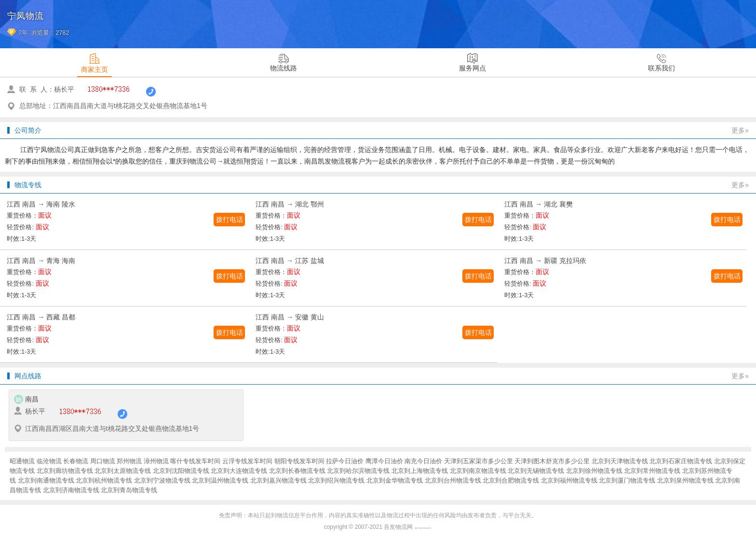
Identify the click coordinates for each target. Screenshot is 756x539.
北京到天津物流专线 (620, 461)
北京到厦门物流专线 (627, 480)
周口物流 (103, 461)
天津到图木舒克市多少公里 (552, 461)
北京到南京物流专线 (478, 471)
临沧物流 (49, 461)
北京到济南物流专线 (71, 490)
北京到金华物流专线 (395, 480)
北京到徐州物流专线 (594, 471)
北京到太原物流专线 (123, 471)
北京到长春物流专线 (297, 471)
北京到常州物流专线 (652, 471)
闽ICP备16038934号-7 (424, 528)
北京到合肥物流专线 (511, 480)
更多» (740, 130)
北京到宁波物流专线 (162, 480)
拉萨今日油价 (345, 461)
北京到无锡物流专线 (536, 471)
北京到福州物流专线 (569, 480)
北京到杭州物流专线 (104, 480)
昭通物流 (22, 461)
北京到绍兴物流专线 (336, 480)
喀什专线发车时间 (195, 461)
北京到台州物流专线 (453, 480)
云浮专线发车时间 (247, 461)
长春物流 (76, 461)
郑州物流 (129, 461)
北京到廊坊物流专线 (65, 471)
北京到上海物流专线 (420, 471)
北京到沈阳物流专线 (181, 471)
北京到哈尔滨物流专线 (358, 471)
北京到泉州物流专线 (685, 480)
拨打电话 (229, 220)
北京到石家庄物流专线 (681, 461)
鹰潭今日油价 (384, 461)
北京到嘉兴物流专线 (278, 480)
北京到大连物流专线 (239, 471)
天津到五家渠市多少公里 (479, 461)
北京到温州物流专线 (220, 480)
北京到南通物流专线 (46, 480)
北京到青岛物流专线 (129, 490)
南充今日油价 (423, 461)
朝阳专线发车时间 (299, 461)
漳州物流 (156, 461)
